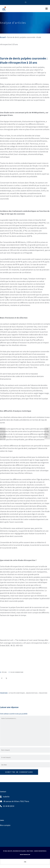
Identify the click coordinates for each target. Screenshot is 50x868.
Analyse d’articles (32, 693)
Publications (43, 693)
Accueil (3, 37)
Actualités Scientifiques (17, 693)
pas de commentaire (16, 672)
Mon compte (5, 825)
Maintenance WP (25, 855)
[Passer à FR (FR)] (25, 862)
